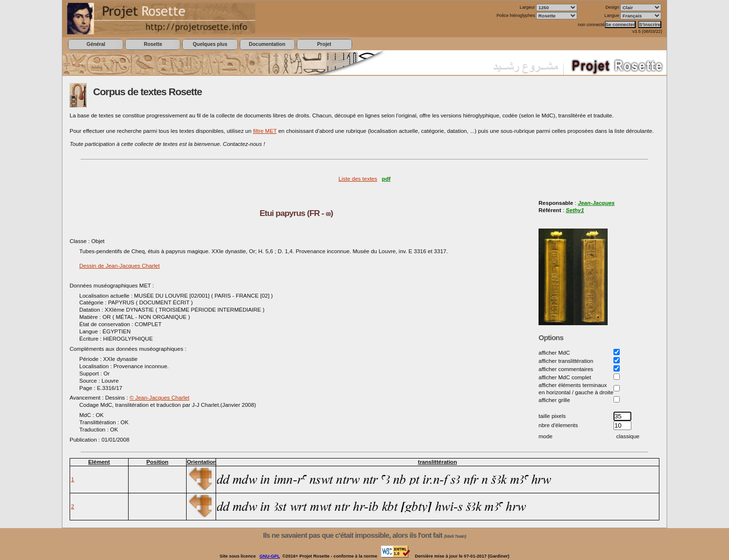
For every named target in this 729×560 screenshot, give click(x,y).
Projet (324, 44)
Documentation (267, 44)
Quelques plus (210, 44)
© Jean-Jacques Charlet (160, 398)
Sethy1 (575, 210)
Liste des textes (358, 179)
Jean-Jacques (596, 203)
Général (96, 44)
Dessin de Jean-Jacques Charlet (119, 266)
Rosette (153, 44)
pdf (386, 179)
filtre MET (265, 131)
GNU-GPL (270, 556)
